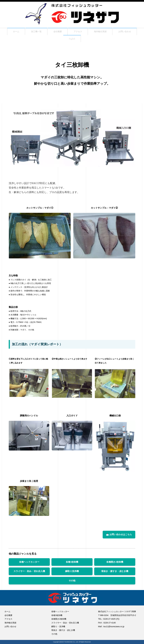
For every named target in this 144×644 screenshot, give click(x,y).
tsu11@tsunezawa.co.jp (114, 626)
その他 (72, 582)
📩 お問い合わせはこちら (119, 536)
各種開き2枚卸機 (115, 563)
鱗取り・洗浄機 (58, 626)
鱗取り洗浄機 (72, 573)
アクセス (78, 32)
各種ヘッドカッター (29, 563)
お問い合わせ (129, 32)
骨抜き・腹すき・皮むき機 (115, 573)
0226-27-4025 (109, 619)
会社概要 (56, 32)
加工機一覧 (33, 32)
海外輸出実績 (102, 32)
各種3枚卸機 (72, 563)
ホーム (11, 32)
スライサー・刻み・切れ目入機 (29, 573)
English (72, 40)
